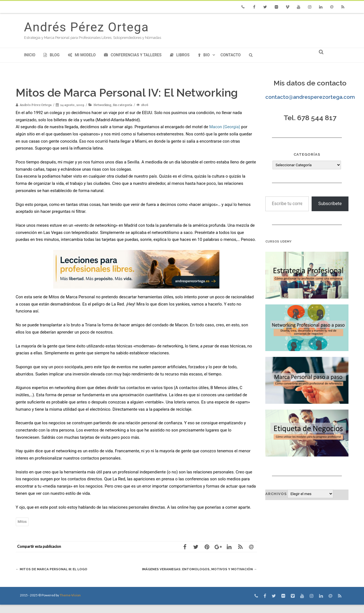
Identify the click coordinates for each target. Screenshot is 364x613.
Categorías (307, 154)
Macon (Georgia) (225, 127)
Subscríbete (330, 204)
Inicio (30, 55)
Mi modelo (82, 55)
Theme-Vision (70, 603)
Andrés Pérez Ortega (86, 27)
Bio (204, 55)
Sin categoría (123, 105)
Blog (51, 55)
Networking (102, 105)
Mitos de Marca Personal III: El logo (55, 569)
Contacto (231, 55)
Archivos (276, 494)
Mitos (22, 522)
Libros (180, 55)
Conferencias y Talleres (133, 55)
